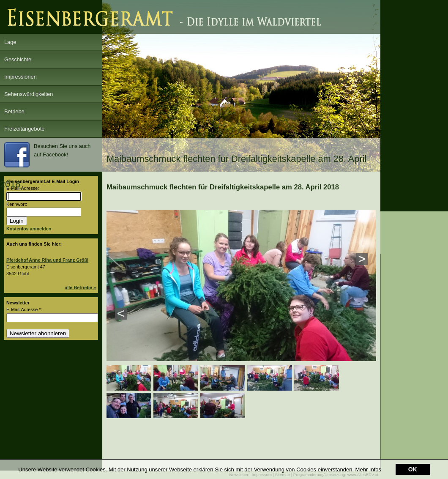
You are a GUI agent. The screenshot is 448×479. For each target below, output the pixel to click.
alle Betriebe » (80, 287)
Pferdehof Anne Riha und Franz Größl (47, 260)
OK (413, 464)
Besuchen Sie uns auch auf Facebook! (47, 155)
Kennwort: (17, 204)
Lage (10, 42)
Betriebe (14, 111)
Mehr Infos (368, 464)
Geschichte (18, 59)
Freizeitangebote (24, 129)
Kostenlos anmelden (29, 229)
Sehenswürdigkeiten (29, 94)
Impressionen (20, 77)
